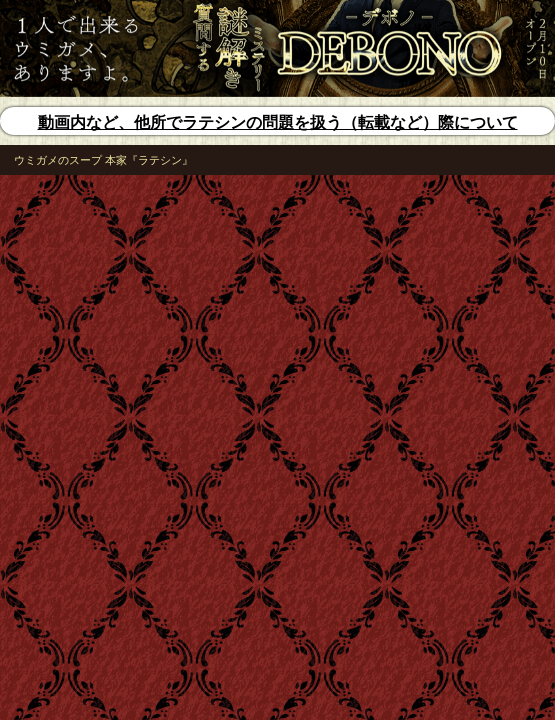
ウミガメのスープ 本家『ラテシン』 (103, 160)
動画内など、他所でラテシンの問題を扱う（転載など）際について (278, 122)
